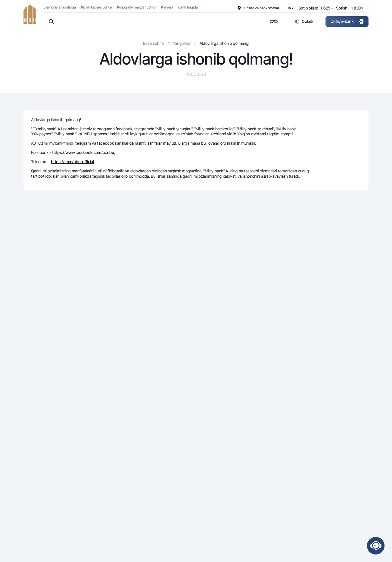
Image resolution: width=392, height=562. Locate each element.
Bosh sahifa (153, 43)
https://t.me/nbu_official (72, 162)
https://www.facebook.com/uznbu (83, 152)
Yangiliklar (181, 43)
